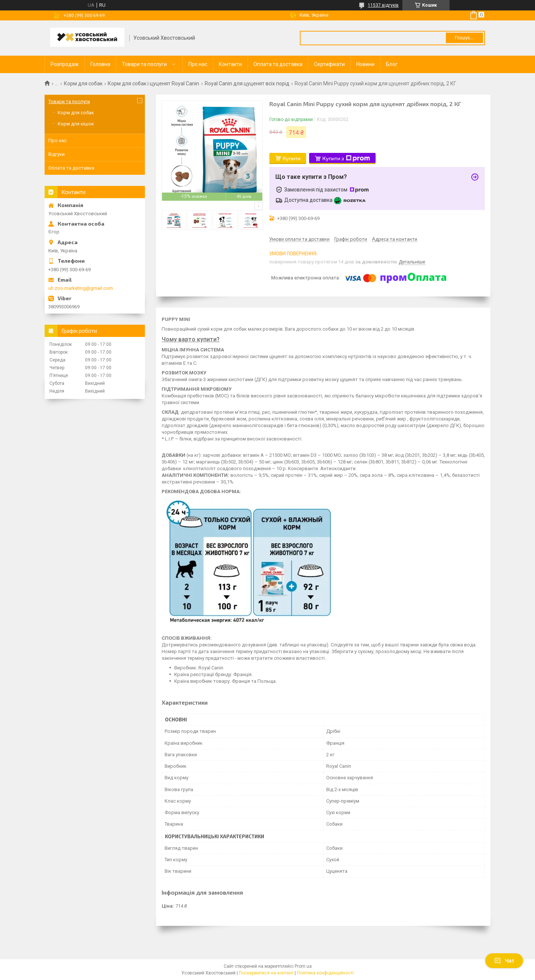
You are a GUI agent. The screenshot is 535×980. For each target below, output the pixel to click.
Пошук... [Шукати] (464, 38)
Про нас (198, 64)
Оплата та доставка (278, 64)
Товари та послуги (144, 64)
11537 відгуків (383, 5)
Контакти (230, 64)
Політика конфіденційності (325, 973)
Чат (504, 961)
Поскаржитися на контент (266, 973)
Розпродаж (65, 64)
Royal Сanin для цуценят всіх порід (247, 83)
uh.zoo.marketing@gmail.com (81, 288)
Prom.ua (303, 966)
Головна (100, 64)
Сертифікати (329, 64)
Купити (292, 158)
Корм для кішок (76, 124)
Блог (392, 64)
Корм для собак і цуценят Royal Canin (153, 83)
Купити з (346, 158)
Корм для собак (83, 83)
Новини (365, 64)
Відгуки (56, 154)
